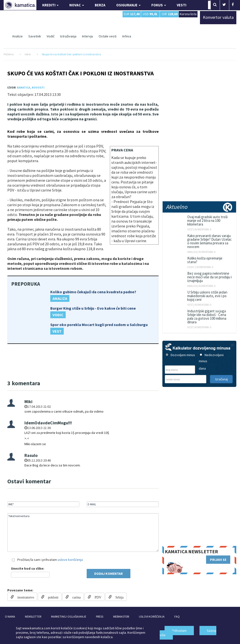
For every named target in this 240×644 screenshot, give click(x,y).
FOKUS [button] (159, 5)
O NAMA (10, 616)
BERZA (100, 5)
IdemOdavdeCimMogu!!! (48, 423)
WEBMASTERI (121, 616)
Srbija (118, 597)
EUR (132, 14)
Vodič (51, 36)
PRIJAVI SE (218, 560)
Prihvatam (179, 631)
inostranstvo (24, 597)
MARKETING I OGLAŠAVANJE (69, 616)
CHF (170, 14)
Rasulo (31, 455)
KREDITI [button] (50, 5)
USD (150, 14)
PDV (96, 597)
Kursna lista (188, 14)
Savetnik (35, 36)
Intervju (88, 36)
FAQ (177, 616)
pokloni (51, 597)
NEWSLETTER (33, 616)
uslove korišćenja (70, 560)
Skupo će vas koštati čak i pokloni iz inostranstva (81, 73)
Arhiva (127, 36)
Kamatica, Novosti (31, 87)
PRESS (100, 616)
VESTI (182, 5)
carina (75, 597)
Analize (17, 36)
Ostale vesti (108, 36)
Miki (28, 401)
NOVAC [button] (77, 5)
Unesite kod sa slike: (28, 568)
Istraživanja (68, 36)
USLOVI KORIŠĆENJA (152, 616)
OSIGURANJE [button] (128, 5)
